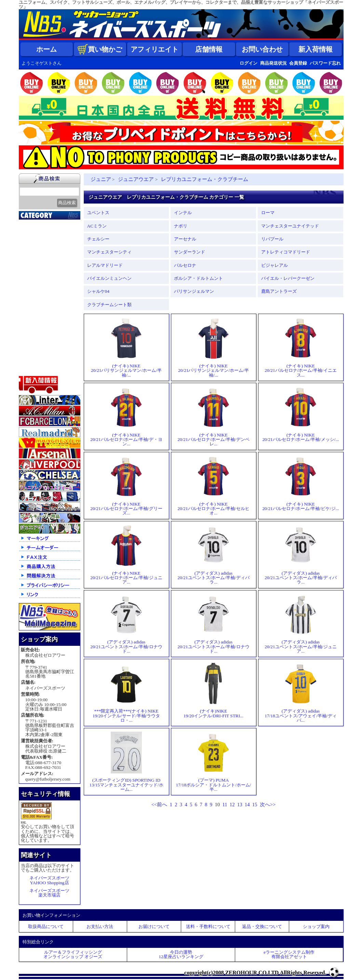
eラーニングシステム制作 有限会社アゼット (289, 954)
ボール (30, 352)
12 (232, 805)
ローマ (268, 213)
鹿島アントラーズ (279, 291)
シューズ (32, 335)
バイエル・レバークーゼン (288, 278)
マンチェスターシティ (109, 252)
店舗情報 (209, 49)
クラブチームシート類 (109, 305)
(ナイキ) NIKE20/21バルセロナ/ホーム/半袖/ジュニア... (126, 555)
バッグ (30, 343)
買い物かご (100, 49)
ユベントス (98, 213)
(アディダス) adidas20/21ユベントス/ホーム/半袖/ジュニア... (300, 624)
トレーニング (38, 292)
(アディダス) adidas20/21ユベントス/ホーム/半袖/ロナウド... (126, 624)
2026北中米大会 (40, 224)
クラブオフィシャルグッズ (50, 242)
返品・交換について (262, 926)
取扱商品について (46, 926)
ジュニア (32, 318)
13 (240, 805)
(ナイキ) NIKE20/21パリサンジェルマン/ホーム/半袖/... (126, 347)
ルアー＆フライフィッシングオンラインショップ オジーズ (73, 954)
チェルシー (98, 239)
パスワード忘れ (325, 63)
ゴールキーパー (40, 301)
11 (225, 805)
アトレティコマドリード (286, 252)
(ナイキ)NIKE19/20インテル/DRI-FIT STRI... (213, 690)
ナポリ (181, 226)
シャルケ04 (98, 291)
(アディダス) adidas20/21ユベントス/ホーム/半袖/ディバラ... (213, 555)
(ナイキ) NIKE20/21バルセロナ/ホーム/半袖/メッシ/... (300, 414)
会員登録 (298, 63)
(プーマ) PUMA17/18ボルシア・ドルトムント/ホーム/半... (214, 762)
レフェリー (35, 309)
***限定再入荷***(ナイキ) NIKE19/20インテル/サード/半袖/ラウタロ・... (126, 692)
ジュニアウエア (136, 179)
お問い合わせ (262, 49)
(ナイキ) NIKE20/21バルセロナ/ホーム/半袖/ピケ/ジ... (300, 483)
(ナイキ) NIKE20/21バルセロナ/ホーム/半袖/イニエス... (300, 347)
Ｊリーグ (32, 266)
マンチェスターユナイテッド (290, 226)
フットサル (35, 284)
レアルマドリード (105, 265)
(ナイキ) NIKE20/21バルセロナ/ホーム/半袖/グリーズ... (126, 486)
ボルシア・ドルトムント (198, 278)
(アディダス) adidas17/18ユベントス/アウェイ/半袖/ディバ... (300, 692)
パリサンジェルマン (194, 291)
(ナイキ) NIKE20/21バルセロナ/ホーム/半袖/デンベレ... (213, 416)
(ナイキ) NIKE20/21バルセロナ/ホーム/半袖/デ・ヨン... (126, 416)
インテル (183, 213)
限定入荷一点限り (43, 249)
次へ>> (268, 805)
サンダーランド (190, 252)
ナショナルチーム (43, 275)
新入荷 (30, 232)
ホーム (46, 49)
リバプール (272, 239)
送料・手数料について (208, 926)
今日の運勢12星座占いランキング (181, 954)
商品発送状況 (273, 63)
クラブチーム (38, 258)
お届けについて (154, 926)
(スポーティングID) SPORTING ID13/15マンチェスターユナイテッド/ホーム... (126, 762)
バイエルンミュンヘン (109, 278)
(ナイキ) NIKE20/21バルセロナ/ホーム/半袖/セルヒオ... (213, 486)
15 (255, 805)
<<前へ (159, 805)
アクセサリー (38, 361)
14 (247, 805)
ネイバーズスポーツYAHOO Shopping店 (49, 880)
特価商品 (32, 369)
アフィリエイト (155, 49)
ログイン (249, 63)
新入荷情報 (316, 49)
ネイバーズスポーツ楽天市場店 (49, 893)
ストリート (35, 326)
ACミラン (97, 226)
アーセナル (185, 239)
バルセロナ (185, 265)
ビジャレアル (274, 265)
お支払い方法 (100, 926)
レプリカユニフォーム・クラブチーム (205, 179)
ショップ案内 (316, 926)
